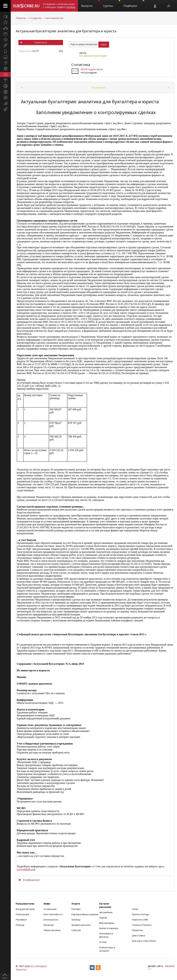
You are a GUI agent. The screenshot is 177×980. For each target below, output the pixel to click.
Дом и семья (138, 935)
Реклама (76, 909)
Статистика (81, 65)
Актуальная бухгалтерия (93, 56)
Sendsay (76, 920)
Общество (21, 18)
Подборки (134, 4)
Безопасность (51, 920)
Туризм (103, 918)
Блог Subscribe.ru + (54, 914)
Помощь (20, 925)
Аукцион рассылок (81, 925)
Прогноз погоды (140, 914)
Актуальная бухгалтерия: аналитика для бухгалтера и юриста (66, 31)
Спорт (135, 909)
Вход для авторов (25, 909)
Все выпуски (98, 87)
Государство (36, 18)
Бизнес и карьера (109, 928)
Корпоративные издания (85, 914)
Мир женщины (107, 923)
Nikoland (170, 966)
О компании (50, 909)
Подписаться (41, 42)
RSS (61, 51)
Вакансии (49, 925)
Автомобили (106, 912)
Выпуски (90, 4)
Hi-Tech (103, 942)
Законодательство (54, 18)
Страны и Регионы (142, 925)
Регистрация (22, 914)
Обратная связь (52, 930)
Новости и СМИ (140, 920)
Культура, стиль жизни (144, 941)
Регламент (21, 920)
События (76, 930)
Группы (112, 4)
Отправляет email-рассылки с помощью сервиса (59, 6)
